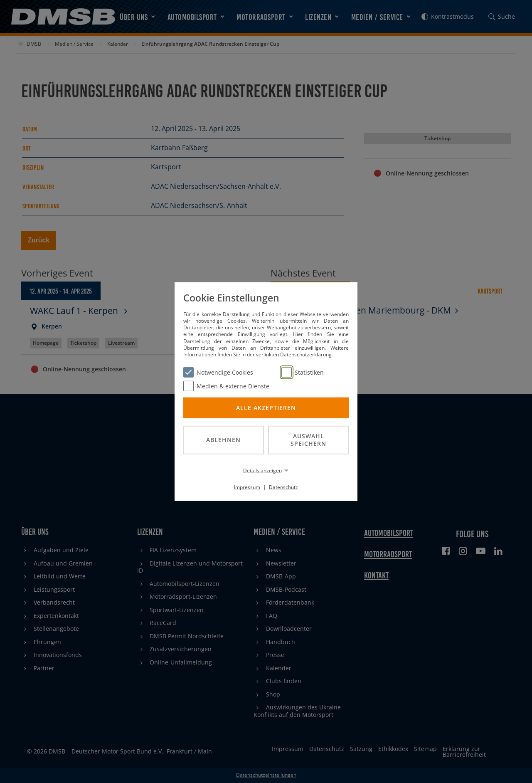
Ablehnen (223, 440)
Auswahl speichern (308, 440)
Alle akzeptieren (266, 407)
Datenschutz (283, 487)
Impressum (247, 487)
